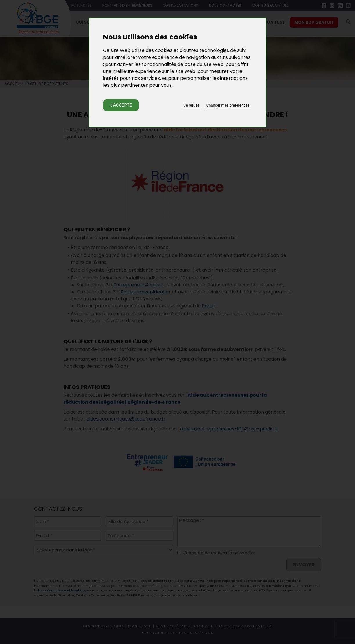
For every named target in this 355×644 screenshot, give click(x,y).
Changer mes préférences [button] (228, 105)
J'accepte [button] (121, 105)
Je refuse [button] (192, 105)
